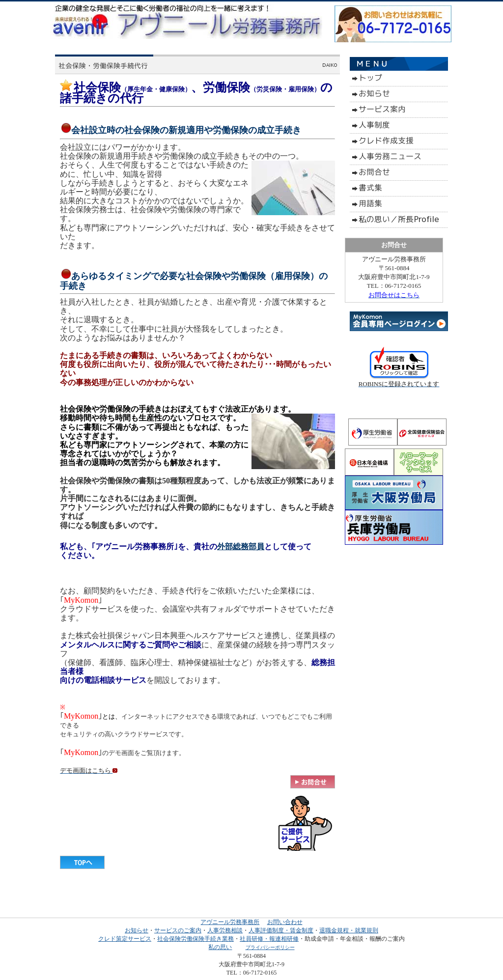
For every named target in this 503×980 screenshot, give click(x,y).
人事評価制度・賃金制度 (281, 930)
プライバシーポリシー (270, 947)
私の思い (220, 947)
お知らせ (137, 930)
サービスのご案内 (178, 930)
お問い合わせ (285, 922)
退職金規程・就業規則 (349, 930)
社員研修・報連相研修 (269, 939)
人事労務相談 (225, 930)
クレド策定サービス (125, 939)
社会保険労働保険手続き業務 (196, 939)
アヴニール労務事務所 (230, 922)
